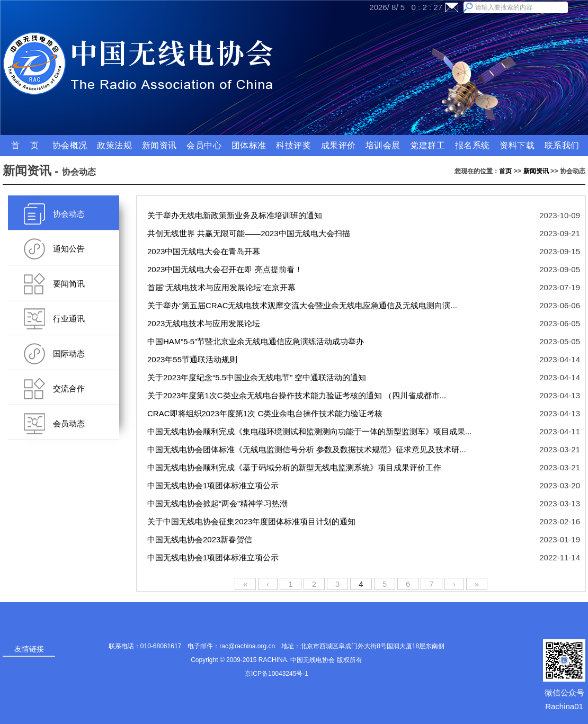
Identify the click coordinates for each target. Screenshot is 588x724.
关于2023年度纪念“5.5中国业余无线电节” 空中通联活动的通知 (258, 377)
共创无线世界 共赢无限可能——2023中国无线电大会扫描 (250, 233)
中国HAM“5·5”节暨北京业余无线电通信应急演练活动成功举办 (257, 341)
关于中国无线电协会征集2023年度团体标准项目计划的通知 (253, 521)
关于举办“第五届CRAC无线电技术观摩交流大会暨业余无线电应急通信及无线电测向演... (303, 305)
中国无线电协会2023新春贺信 (201, 539)
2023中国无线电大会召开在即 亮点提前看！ (226, 269)
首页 (505, 171)
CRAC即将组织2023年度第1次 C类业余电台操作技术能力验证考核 (266, 413)
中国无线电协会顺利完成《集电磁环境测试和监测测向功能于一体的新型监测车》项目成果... (311, 431)
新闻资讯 (536, 171)
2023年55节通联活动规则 (193, 359)
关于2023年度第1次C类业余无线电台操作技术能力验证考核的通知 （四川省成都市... (298, 395)
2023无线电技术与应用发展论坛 (205, 323)
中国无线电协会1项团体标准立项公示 (214, 485)
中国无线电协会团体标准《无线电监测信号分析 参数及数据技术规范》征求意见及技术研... (308, 449)
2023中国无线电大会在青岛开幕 (205, 251)
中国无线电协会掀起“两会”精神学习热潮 (219, 503)
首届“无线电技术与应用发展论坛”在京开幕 (222, 287)
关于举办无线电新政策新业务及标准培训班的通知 (236, 215)
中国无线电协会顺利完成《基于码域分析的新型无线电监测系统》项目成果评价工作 (295, 467)
